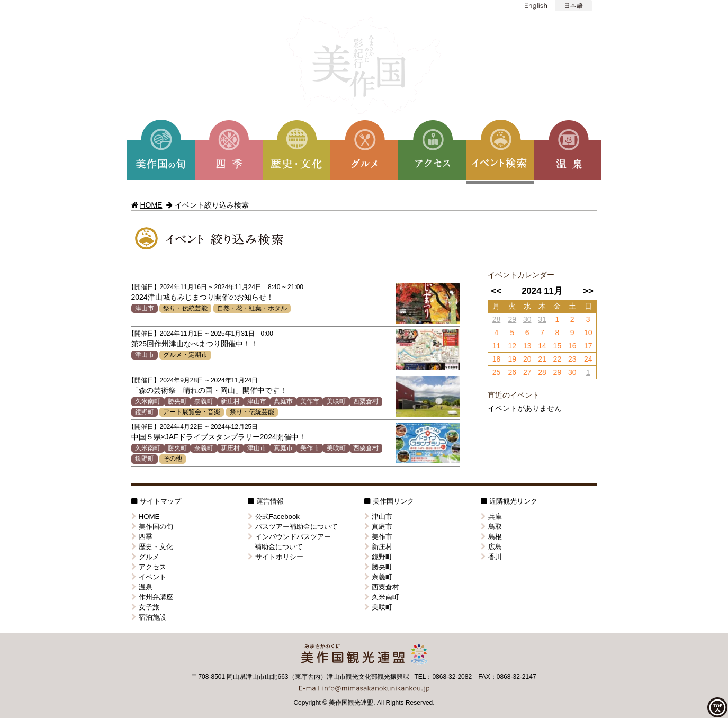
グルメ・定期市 (185, 355)
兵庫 (491, 517)
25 (497, 372)
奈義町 (204, 401)
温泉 (142, 587)
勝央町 (177, 401)
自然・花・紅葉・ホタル (252, 308)
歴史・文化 (152, 547)
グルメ (145, 557)
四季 (142, 537)
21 (542, 359)
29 (513, 319)
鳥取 (491, 527)
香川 (491, 557)
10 (588, 333)
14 (542, 346)
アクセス (149, 567)
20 (527, 359)
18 (497, 359)
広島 (491, 547)
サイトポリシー (276, 557)
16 (572, 346)
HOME (151, 205)
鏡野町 (145, 412)
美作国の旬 (152, 527)
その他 (173, 459)
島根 (491, 537)
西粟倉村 (366, 401)
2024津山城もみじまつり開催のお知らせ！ (203, 297)
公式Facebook (274, 517)
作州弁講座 (152, 597)
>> (588, 291)
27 (527, 372)
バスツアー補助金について (293, 527)
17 (588, 346)
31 (542, 319)
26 (513, 372)
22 (558, 359)
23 (572, 359)
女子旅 (145, 607)
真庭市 (283, 401)
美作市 (310, 401)
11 (497, 346)
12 (513, 346)
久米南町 (148, 401)
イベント (149, 577)
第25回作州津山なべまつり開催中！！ (195, 344)
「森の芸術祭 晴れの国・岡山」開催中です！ (209, 390)
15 (558, 346)
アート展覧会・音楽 (192, 412)
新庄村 (230, 401)
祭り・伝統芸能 (185, 308)
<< (496, 291)
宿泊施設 (149, 617)
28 (497, 319)
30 (527, 319)
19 (513, 359)
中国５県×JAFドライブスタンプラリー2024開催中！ (219, 437)
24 (588, 359)
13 (527, 346)
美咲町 (336, 401)
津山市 (145, 308)
